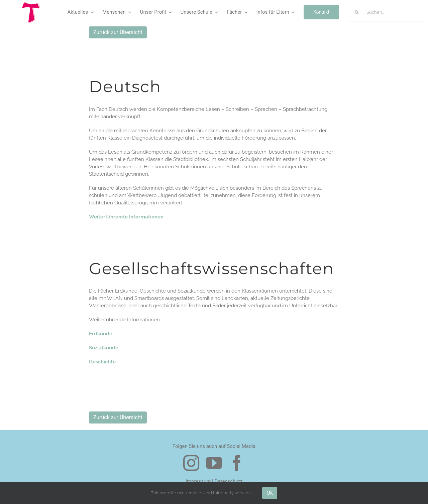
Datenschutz (228, 481)
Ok (270, 493)
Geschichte (102, 362)
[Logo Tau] (31, 4)
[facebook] (237, 463)
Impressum (198, 481)
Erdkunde (101, 334)
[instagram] (191, 463)
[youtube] (214, 463)
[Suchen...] (387, 12)
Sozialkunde (104, 348)
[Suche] (357, 12)
